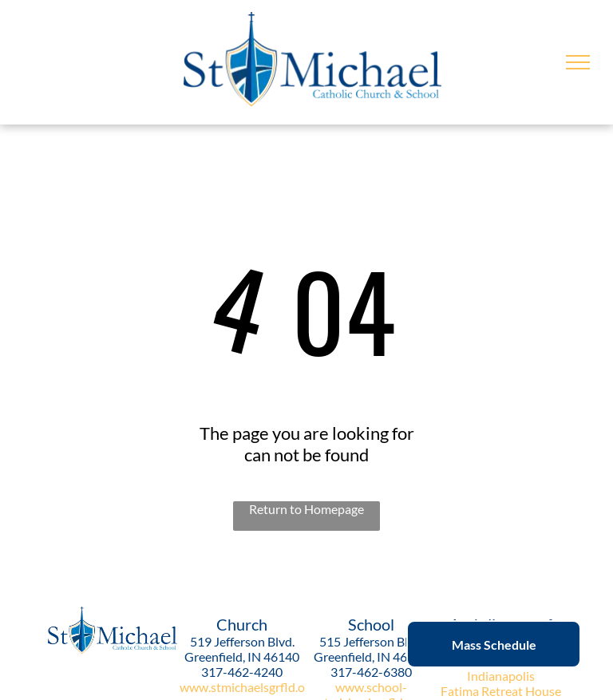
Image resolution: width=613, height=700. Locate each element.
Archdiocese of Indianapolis (500, 668)
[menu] (578, 62)
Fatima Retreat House (501, 691)
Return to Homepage (306, 509)
